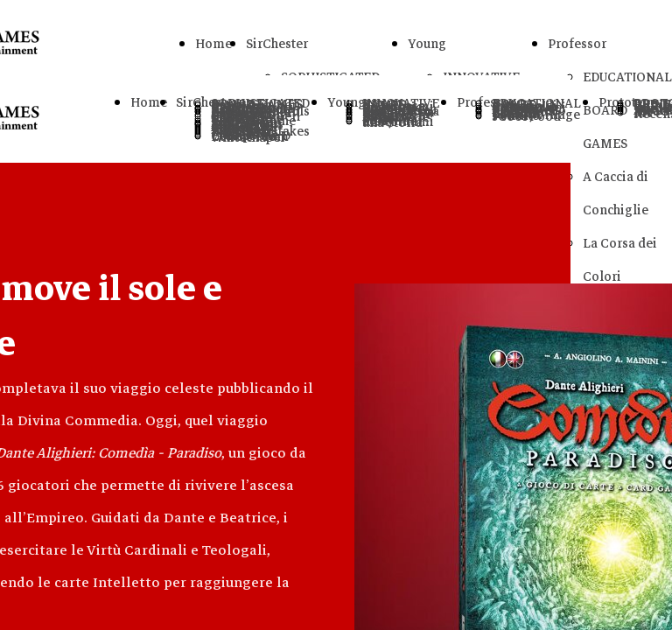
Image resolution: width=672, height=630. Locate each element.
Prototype (628, 102)
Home (213, 44)
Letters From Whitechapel (250, 137)
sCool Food (526, 116)
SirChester (277, 44)
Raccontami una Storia (398, 122)
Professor (577, 44)
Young (427, 44)
